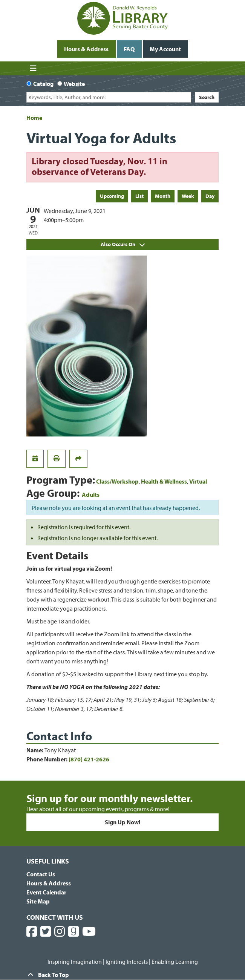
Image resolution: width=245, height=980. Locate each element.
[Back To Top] (122, 975)
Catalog (43, 84)
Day (210, 196)
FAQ (129, 49)
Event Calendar (46, 892)
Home (34, 118)
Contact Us (41, 874)
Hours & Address (86, 49)
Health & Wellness (164, 481)
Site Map (38, 901)
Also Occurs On (123, 244)
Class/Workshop (117, 481)
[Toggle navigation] (33, 69)
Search (207, 97)
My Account (165, 49)
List (139, 196)
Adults (91, 495)
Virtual (198, 481)
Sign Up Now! (122, 822)
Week (188, 196)
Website (74, 84)
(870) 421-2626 (89, 759)
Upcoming (112, 196)
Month (163, 196)
